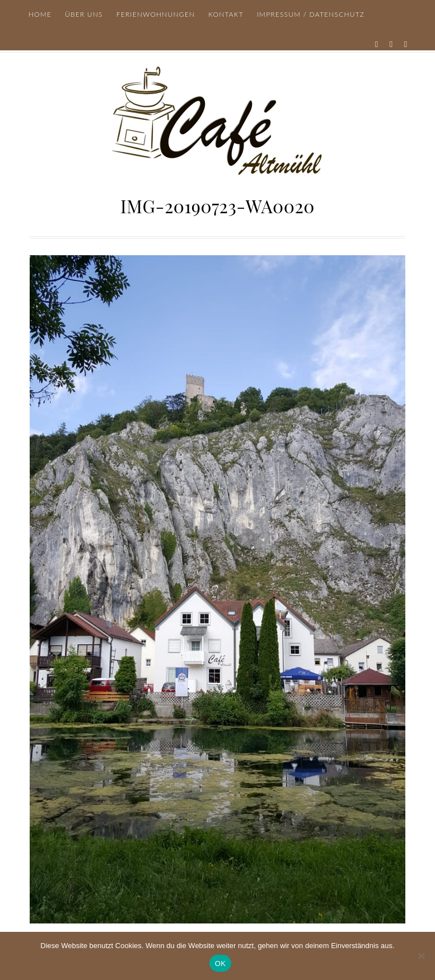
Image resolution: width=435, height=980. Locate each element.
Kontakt (226, 14)
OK (220, 963)
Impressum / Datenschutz (311, 14)
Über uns (84, 14)
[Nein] (421, 956)
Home (40, 14)
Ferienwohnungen (156, 14)
